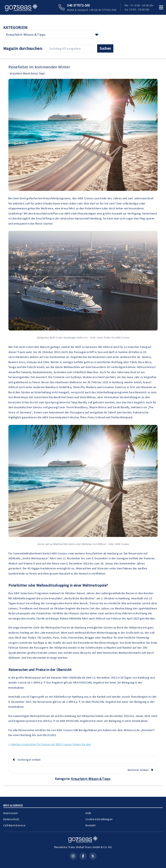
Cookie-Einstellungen (99, 819)
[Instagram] (73, 856)
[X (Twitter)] (93, 856)
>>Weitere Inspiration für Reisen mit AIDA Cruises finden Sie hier (50, 744)
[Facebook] (83, 856)
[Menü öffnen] (161, 7)
